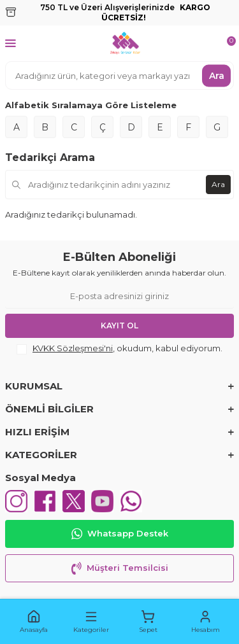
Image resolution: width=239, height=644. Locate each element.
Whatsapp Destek (120, 534)
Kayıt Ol (119, 325)
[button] (34, 622)
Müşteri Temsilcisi (120, 568)
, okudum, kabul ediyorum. (119, 349)
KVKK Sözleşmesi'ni (73, 348)
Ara (217, 75)
